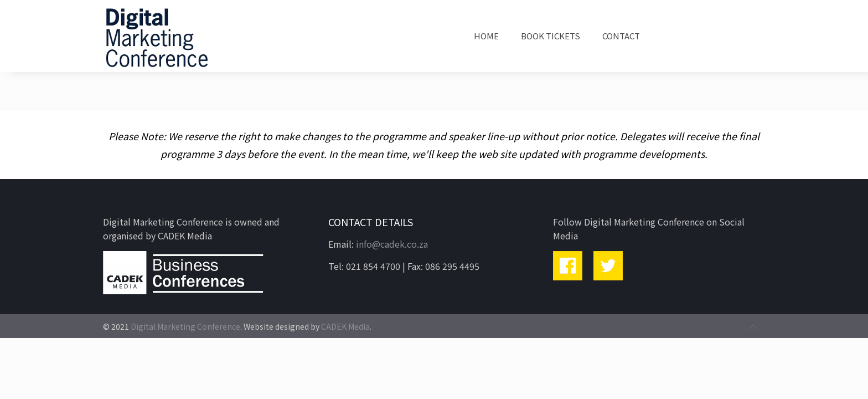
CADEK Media (345, 326)
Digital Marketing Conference (185, 326)
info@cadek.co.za (392, 244)
